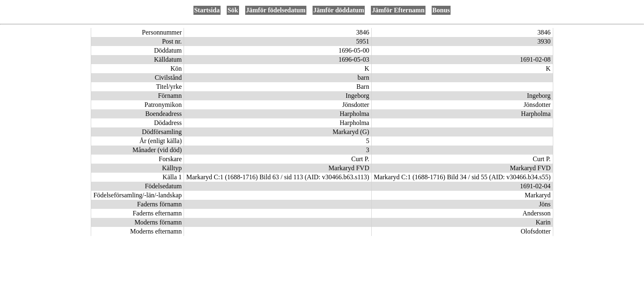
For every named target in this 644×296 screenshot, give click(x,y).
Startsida (207, 10)
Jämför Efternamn (398, 10)
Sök (233, 10)
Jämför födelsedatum (276, 10)
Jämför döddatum (339, 10)
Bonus (441, 10)
